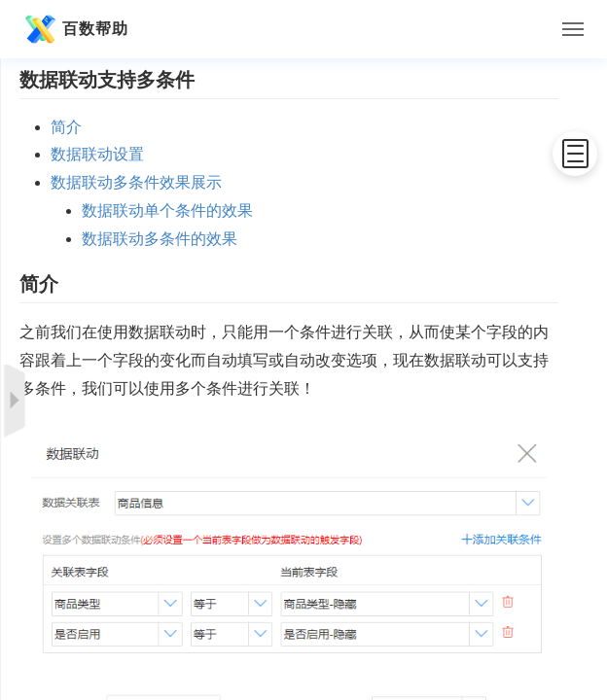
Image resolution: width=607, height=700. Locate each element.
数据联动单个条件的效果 (167, 210)
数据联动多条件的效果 (160, 239)
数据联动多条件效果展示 (136, 182)
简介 (66, 127)
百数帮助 (74, 29)
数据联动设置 (97, 154)
